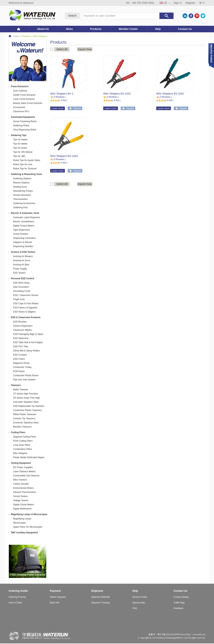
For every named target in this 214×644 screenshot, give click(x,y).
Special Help (139, 603)
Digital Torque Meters (24, 226)
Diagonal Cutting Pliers (25, 437)
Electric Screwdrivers (24, 222)
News (69, 29)
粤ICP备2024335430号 (168, 634)
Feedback (178, 608)
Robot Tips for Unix (23, 164)
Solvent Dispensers (23, 326)
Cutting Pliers (18, 432)
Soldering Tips (19, 135)
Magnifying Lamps (22, 519)
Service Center (140, 597)
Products (96, 29)
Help (158, 29)
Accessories (19, 107)
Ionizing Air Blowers (23, 256)
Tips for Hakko (20, 140)
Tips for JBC (19, 156)
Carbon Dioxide (21, 484)
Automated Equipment (23, 117)
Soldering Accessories (24, 203)
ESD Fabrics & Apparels (25, 308)
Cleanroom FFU (21, 111)
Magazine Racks (21, 363)
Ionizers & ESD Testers (23, 252)
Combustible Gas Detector (26, 476)
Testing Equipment (21, 463)
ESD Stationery (21, 338)
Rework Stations (21, 183)
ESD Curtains (20, 355)
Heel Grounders (21, 287)
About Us (43, 29)
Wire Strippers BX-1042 (170, 94)
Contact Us (185, 29)
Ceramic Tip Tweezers (24, 418)
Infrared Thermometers (25, 492)
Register (190, 3)
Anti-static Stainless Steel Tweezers (26, 402)
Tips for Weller (20, 144)
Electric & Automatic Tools (25, 213)
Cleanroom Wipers (22, 330)
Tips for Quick (20, 148)
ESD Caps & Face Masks (26, 303)
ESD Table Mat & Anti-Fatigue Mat (28, 343)
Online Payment (58, 597)
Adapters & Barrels (23, 242)
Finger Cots (19, 299)
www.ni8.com (199, 634)
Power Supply (20, 269)
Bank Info (55, 603)
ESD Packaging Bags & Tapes (28, 334)
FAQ (135, 608)
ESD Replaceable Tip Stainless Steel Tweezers (29, 406)
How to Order (15, 603)
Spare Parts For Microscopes (28, 527)
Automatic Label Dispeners (27, 217)
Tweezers (16, 385)
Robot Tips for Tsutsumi (25, 169)
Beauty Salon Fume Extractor (28, 103)
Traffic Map (179, 603)
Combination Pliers (23, 449)
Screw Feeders (21, 234)
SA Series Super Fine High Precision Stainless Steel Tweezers (27, 398)
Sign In (178, 3)
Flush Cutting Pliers (23, 441)
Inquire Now (85, 49)
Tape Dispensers (21, 230)
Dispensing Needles (23, 246)
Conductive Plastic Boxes (26, 375)
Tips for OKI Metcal (23, 152)
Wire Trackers (20, 480)
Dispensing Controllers (24, 238)
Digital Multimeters (22, 509)
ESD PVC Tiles (21, 347)
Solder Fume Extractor (24, 95)
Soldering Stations (22, 179)
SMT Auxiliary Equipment (24, 533)
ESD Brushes (20, 322)
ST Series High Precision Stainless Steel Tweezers (26, 394)
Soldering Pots (20, 207)
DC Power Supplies (23, 467)
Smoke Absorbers (22, 195)
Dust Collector (20, 91)
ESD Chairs (19, 359)
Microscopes (19, 523)
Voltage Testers (21, 500)
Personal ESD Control (23, 278)
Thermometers (20, 199)
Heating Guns (20, 187)
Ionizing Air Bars (21, 265)
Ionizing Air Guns (22, 260)
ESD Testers (19, 273)
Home (16, 36)
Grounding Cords (22, 291)
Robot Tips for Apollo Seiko (27, 160)
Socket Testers (20, 496)
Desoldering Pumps (23, 191)
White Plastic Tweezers (25, 414)
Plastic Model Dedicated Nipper (29, 457)
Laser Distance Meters (24, 471)
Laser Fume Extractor (24, 99)
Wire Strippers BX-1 (62, 94)
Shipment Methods (100, 597)
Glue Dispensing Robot (25, 130)
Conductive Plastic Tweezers (27, 410)
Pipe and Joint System (24, 380)
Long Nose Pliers (22, 445)
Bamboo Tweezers (22, 427)
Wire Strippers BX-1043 (64, 156)
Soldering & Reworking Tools (26, 174)
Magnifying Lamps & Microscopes (29, 514)
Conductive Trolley (22, 367)
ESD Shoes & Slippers (24, 312)
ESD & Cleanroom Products (26, 317)
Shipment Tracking (100, 603)
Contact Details (181, 597)
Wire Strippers (40, 36)
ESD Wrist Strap (21, 283)
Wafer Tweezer (21, 390)
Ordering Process (17, 597)
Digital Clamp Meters (24, 505)
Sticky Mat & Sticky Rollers (27, 351)
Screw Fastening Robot (25, 121)
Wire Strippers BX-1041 (117, 94)
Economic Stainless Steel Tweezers (26, 423)
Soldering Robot (21, 126)
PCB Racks (19, 371)
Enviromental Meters (23, 488)
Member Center (128, 29)
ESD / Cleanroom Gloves (26, 295)
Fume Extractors (20, 86)
